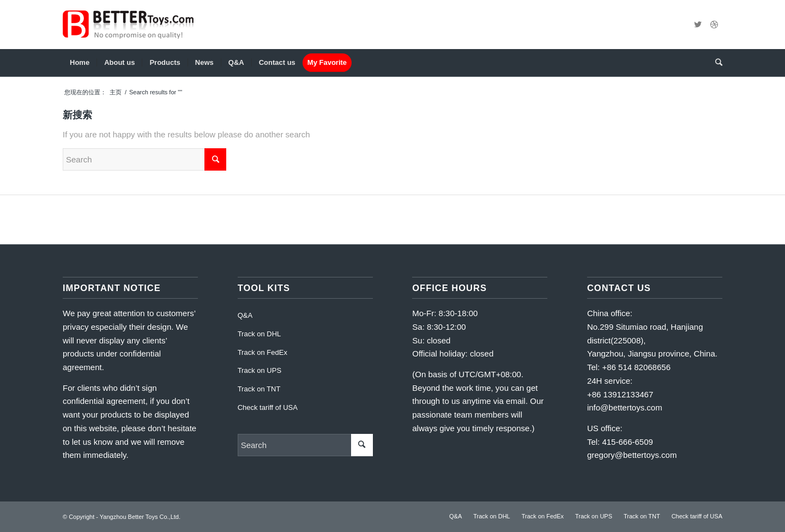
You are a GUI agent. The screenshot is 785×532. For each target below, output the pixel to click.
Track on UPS (259, 370)
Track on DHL (259, 334)
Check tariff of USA (268, 407)
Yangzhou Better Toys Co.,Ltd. (140, 517)
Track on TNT (259, 389)
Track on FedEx (262, 352)
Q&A (245, 315)
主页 (116, 92)
